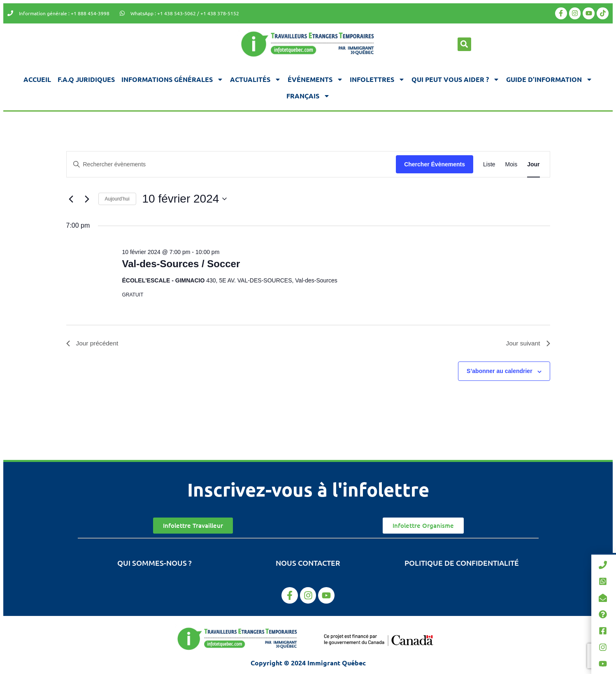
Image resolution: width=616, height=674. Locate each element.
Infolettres (377, 79)
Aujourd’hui (117, 199)
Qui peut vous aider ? (456, 79)
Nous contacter (308, 563)
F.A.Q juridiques (86, 79)
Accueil (37, 79)
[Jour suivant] (87, 199)
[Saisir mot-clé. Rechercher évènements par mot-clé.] (231, 164)
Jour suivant (527, 344)
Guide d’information (549, 79)
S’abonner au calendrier (500, 372)
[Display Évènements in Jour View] (533, 164)
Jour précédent (93, 344)
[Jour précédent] (71, 199)
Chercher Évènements (435, 164)
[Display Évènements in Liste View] (489, 164)
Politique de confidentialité (462, 563)
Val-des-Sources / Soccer (181, 264)
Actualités (256, 79)
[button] (464, 44)
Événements (315, 79)
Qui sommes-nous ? (155, 563)
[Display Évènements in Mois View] (511, 164)
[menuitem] (308, 96)
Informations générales (172, 79)
